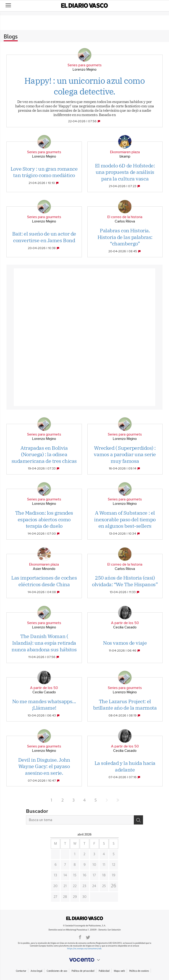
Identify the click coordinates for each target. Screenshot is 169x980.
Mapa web (119, 971)
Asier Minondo (44, 569)
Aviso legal (36, 971)
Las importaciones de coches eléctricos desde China (44, 581)
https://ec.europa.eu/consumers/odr (84, 949)
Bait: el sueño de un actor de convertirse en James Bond (44, 237)
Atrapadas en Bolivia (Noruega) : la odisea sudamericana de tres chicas (44, 454)
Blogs (11, 37)
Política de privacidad (83, 971)
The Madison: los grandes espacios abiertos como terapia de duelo (44, 519)
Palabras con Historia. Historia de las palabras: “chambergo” (125, 237)
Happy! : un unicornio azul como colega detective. (84, 86)
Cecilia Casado (125, 627)
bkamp (125, 156)
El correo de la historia (125, 217)
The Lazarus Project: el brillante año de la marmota (125, 705)
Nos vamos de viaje (125, 643)
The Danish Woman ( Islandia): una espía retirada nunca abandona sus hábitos (44, 643)
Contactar (21, 971)
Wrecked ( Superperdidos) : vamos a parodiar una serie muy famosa (125, 454)
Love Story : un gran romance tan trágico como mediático (44, 172)
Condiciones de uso (57, 971)
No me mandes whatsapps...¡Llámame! (44, 705)
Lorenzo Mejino (85, 69)
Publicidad (104, 971)
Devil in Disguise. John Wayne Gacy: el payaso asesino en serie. (44, 766)
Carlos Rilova (125, 221)
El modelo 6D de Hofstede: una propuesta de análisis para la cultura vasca (125, 172)
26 (114, 886)
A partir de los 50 (125, 623)
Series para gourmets (85, 65)
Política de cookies (139, 971)
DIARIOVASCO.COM (85, 918)
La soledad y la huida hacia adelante (125, 766)
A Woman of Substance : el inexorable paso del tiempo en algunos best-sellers (125, 519)
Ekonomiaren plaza (125, 152)
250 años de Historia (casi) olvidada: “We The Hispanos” (125, 581)
